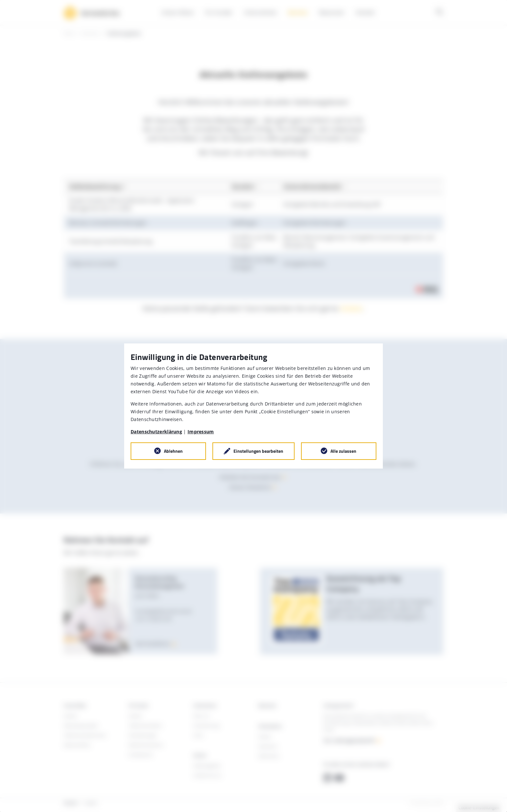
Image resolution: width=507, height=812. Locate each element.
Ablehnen (173, 451)
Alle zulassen (343, 451)
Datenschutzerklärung (156, 432)
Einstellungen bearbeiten (258, 451)
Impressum (201, 432)
